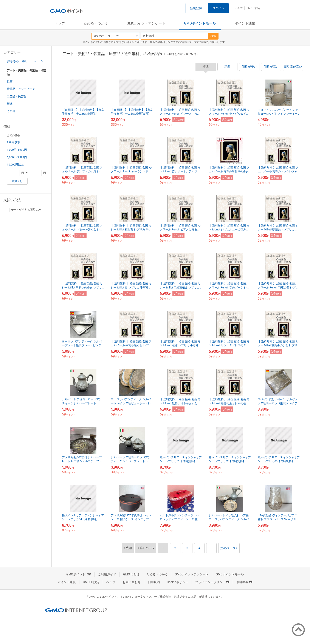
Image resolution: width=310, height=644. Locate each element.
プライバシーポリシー (212, 582)
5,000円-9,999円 (17, 157)
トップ (60, 23)
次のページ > (229, 548)
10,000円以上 (15, 165)
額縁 (10, 104)
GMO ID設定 (253, 8)
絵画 (10, 82)
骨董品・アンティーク (21, 89)
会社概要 (244, 582)
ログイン (218, 8)
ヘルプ (239, 8)
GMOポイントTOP (79, 574)
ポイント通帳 (245, 23)
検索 (213, 36)
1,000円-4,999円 (17, 150)
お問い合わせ (132, 582)
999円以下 (13, 142)
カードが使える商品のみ (23, 210)
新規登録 (196, 8)
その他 (11, 111)
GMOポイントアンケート (146, 23)
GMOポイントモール (200, 23)
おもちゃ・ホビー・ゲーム (25, 61)
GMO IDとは (131, 574)
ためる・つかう (96, 23)
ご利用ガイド (107, 574)
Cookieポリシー (177, 582)
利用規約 (154, 582)
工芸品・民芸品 (17, 96)
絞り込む (17, 181)
